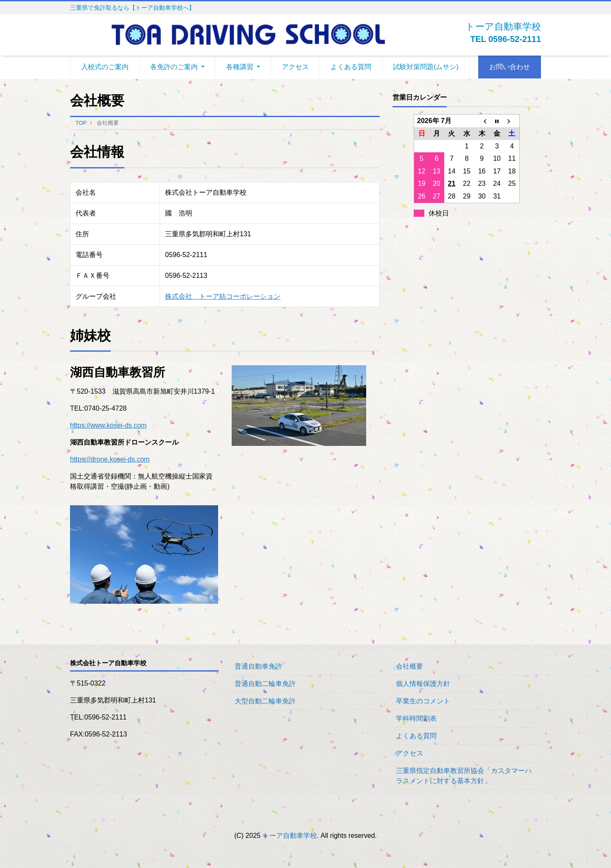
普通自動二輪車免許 (265, 684)
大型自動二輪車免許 (265, 701)
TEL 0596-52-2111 (505, 39)
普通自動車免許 (258, 666)
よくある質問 (351, 67)
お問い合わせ (510, 67)
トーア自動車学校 (290, 836)
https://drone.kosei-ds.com (110, 459)
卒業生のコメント (423, 701)
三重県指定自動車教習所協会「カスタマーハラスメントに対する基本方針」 (464, 776)
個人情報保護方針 (423, 684)
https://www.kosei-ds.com (108, 425)
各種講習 (240, 67)
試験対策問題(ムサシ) (426, 67)
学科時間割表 (416, 718)
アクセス (295, 67)
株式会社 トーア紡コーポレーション (223, 296)
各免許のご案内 (174, 67)
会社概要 (409, 666)
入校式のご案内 (105, 67)
